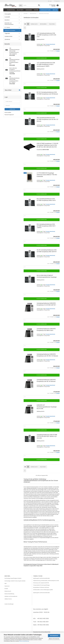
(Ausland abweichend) (51, 44)
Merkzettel (57, 1)
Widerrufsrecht (8, 591)
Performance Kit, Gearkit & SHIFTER (41, 583)
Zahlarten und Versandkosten (11, 596)
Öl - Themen (7, 27)
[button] (25, 24)
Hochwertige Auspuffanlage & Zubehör (13, 578)
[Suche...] (21, 5)
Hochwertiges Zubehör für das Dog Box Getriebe (15, 581)
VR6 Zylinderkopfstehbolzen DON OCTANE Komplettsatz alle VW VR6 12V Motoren (47, 119)
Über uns (55, 10)
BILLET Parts (20, 10)
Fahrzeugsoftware (45, 10)
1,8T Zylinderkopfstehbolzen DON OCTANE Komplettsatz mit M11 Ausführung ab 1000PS (46, 64)
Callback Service (8, 599)
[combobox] (34, 24)
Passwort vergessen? (9, 115)
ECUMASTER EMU (11, 10)
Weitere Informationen (54, 639)
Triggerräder (7, 33)
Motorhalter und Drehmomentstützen (9, 24)
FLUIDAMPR (7, 17)
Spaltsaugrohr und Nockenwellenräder (41, 578)
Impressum (7, 586)
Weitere (36, 10)
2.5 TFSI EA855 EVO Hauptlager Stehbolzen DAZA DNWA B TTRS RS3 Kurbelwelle (47, 175)
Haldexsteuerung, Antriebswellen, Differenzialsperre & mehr (46, 581)
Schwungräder (8, 14)
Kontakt (6, 589)
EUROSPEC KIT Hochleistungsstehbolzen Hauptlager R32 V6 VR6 (47, 407)
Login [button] (50, 1)
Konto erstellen (8, 112)
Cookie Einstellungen (9, 604)
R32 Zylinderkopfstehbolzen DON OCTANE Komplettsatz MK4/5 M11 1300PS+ (46, 226)
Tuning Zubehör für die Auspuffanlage (41, 585)
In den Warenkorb (42, 58)
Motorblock (7, 20)
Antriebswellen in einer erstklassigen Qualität (43, 590)
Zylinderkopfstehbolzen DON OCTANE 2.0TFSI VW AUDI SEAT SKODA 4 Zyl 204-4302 (47, 436)
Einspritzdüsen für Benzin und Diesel (41, 587)
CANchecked (29, 10)
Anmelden (12, 109)
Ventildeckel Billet (8, 36)
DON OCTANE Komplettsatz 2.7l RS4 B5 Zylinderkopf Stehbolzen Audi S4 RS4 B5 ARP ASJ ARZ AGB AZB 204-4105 (47, 145)
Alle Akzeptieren (54, 636)
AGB (5, 583)
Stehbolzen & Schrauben (10, 30)
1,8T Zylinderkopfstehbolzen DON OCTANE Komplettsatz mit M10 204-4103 (46, 35)
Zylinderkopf (7, 39)
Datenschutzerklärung (24, 641)
